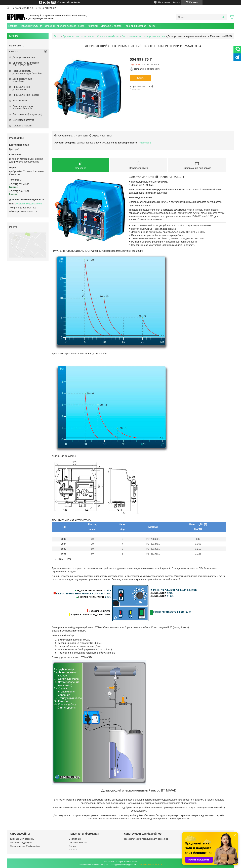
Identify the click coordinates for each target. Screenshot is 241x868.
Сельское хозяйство (108, 36)
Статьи (72, 846)
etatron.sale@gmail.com (29, 204)
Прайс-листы (17, 46)
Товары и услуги (29, 26)
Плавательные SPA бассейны (25, 846)
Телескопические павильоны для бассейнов (146, 839)
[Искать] (223, 17)
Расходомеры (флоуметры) (27, 114)
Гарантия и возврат (135, 26)
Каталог (14, 51)
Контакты (93, 26)
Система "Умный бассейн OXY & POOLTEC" (26, 64)
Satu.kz (135, 862)
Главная (13, 26)
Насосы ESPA (20, 101)
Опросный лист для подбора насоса (65, 26)
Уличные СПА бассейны (22, 839)
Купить (140, 78)
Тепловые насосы (22, 126)
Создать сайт (64, 2)
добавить (175, 2)
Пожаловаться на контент (150, 865)
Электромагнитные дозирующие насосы (143, 36)
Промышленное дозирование (79, 36)
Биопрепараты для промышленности (23, 107)
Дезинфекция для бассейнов (22, 80)
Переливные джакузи (21, 843)
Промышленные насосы (26, 95)
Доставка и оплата (111, 26)
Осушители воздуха (23, 120)
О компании (75, 839)
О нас (152, 26)
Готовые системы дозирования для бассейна (27, 72)
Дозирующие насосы (24, 57)
